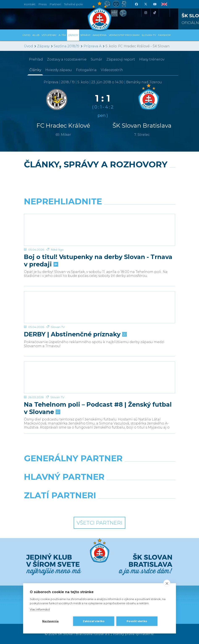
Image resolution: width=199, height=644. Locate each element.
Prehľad (36, 59)
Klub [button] (36, 35)
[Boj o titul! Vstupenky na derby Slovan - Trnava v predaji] (99, 230)
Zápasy (43, 46)
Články (35, 70)
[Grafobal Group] (139, 506)
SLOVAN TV (149, 35)
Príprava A (92, 46)
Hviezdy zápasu (59, 70)
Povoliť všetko (137, 621)
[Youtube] (155, 4)
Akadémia (100, 35)
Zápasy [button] (73, 35)
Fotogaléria (86, 70)
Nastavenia (50, 621)
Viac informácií (40, 609)
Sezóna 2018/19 (67, 46)
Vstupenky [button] (49, 35)
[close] (167, 583)
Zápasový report (121, 59)
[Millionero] (139, 488)
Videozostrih (112, 70)
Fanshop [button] (164, 35)
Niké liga (57, 250)
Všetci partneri (99, 523)
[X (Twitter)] (145, 4)
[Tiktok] (155, 13)
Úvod (26, 35)
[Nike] (100, 469)
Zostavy (67, 59)
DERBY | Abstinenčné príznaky (75, 334)
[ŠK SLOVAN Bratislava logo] (99, 16)
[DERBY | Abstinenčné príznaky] (99, 307)
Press (43, 4)
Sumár (96, 59)
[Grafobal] (60, 488)
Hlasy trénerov (152, 59)
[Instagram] (145, 13)
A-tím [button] (62, 35)
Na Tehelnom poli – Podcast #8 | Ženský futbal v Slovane (98, 408)
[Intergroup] (60, 506)
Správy (85, 35)
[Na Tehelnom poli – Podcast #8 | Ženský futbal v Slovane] (99, 377)
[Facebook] (136, 4)
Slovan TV (58, 327)
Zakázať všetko (94, 621)
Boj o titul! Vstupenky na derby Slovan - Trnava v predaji (98, 261)
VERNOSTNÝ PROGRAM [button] (124, 35)
